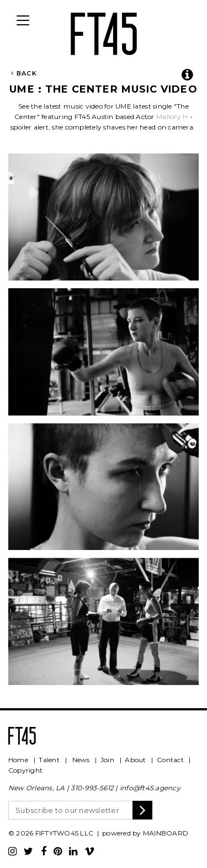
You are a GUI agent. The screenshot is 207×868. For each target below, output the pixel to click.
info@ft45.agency (150, 788)
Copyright (25, 770)
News (81, 760)
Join (107, 760)
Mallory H (172, 117)
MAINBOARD (166, 833)
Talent (49, 760)
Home (18, 760)
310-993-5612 (92, 788)
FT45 (104, 32)
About (135, 760)
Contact (170, 760)
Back (24, 73)
